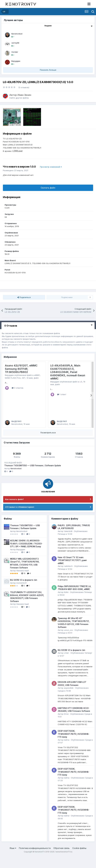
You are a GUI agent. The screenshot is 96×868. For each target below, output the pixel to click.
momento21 (21, 595)
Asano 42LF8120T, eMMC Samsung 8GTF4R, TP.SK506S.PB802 (21, 369)
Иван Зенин (24, 95)
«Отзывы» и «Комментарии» (20, 519)
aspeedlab (69, 700)
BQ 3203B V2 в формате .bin (71, 662)
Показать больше (48, 70)
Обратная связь (61, 860)
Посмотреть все (48, 445)
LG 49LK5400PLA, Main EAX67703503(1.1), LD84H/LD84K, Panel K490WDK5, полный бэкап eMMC (68, 372)
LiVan (66, 665)
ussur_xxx (68, 642)
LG (81, 382)
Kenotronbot (17, 34)
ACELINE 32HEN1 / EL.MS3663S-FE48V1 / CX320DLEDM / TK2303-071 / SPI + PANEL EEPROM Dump (26, 556)
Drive (66, 726)
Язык (13, 860)
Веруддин (16, 61)
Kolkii (66, 604)
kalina (67, 752)
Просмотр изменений (51, 167)
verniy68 (15, 43)
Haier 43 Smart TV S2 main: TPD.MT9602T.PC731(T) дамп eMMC (72, 572)
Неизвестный (23, 583)
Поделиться (24, 297)
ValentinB (68, 543)
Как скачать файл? (14, 511)
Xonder (15, 52)
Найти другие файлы (19, 98)
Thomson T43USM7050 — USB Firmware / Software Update (33, 478)
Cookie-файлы (79, 860)
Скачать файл (48, 188)
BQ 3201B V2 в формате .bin (24, 592)
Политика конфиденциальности (35, 860)
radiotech (68, 578)
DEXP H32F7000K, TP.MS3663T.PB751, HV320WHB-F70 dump (74, 746)
